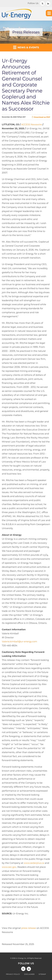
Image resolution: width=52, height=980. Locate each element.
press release (29, 928)
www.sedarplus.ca (34, 863)
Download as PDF (41, 117)
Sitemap (42, 974)
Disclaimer (29, 974)
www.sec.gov (9, 867)
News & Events (26, 47)
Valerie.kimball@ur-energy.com (19, 642)
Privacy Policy (13, 974)
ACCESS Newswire (32, 125)
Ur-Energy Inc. (21, 958)
